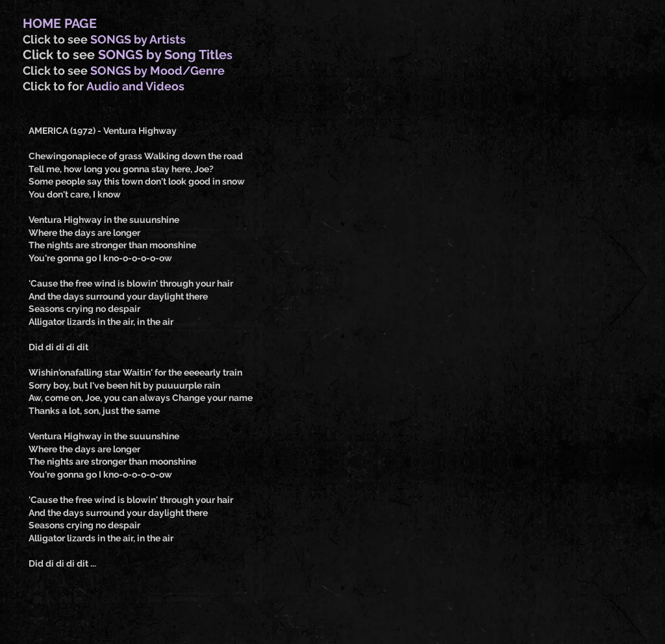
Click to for (55, 86)
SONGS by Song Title (162, 55)
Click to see (56, 39)
